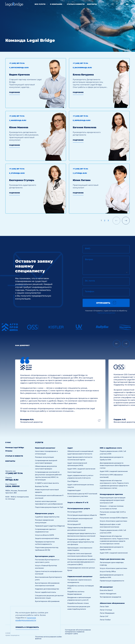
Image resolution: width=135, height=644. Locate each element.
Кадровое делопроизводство (47, 589)
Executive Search (106, 590)
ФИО (88, 249)
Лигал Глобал (105, 620)
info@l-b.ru (12, 480)
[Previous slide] (117, 344)
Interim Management (108, 594)
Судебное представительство (47, 517)
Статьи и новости (76, 4)
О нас (8, 442)
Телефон (90, 291)
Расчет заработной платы (46, 592)
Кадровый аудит (74, 490)
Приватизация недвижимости (112, 581)
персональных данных (106, 313)
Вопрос (89, 259)
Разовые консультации (44, 457)
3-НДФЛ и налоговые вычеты (47, 483)
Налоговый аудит (75, 472)
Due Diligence (73, 481)
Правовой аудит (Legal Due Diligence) (50, 526)
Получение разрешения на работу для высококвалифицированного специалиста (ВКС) (81, 562)
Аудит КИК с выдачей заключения (81, 469)
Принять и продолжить (27, 627)
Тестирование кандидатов (110, 597)
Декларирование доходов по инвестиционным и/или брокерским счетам (115, 466)
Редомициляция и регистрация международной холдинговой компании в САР (113, 500)
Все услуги (40, 4)
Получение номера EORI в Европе (114, 518)
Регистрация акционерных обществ (82, 515)
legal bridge (12, 486)
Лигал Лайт (104, 606)
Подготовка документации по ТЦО (49, 507)
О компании (56, 4)
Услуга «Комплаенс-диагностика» (114, 521)
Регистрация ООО (75, 512)
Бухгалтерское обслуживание (47, 601)
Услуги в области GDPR (44, 535)
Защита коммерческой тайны (47, 538)
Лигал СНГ (104, 616)
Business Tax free (42, 486)
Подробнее (15, 92)
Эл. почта (90, 281)
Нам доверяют (22, 345)
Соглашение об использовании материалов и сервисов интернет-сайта (78, 632)
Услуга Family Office (108, 571)
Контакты (92, 4)
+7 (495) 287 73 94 (14, 473)
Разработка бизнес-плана (78, 603)
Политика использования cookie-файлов (49, 638)
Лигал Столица (106, 610)
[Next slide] (126, 344)
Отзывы (9, 451)
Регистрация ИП (74, 524)
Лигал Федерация (107, 613)
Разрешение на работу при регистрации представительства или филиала (81, 542)
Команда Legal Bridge (15, 448)
